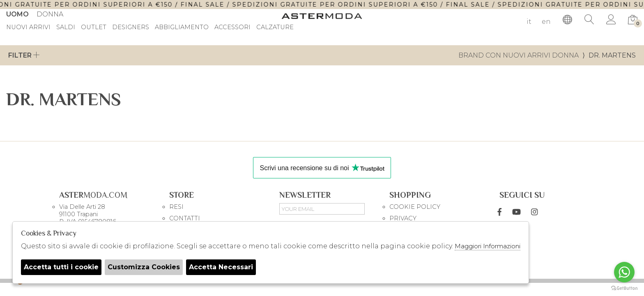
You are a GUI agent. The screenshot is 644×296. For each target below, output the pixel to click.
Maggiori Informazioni (488, 246)
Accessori (232, 28)
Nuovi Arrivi (28, 28)
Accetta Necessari (221, 267)
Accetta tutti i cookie (61, 267)
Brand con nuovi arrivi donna (519, 55)
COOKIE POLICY (415, 207)
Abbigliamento (182, 28)
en (546, 22)
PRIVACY (403, 218)
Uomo (17, 14)
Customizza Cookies (144, 267)
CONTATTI (185, 218)
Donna (50, 14)
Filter (24, 55)
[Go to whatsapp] (624, 272)
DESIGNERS (131, 28)
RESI (176, 207)
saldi (66, 28)
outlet (94, 28)
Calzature (275, 28)
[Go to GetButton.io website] (624, 288)
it (529, 22)
